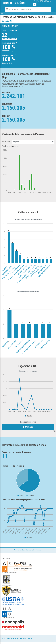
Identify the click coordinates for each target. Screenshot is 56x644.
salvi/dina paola (45, 345)
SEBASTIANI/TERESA (25, 272)
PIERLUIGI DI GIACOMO (10, 271)
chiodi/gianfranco (7, 342)
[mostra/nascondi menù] (2, 13)
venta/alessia (39, 344)
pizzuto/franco (12, 344)
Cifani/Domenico (23, 270)
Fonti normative (19, 550)
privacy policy (27, 639)
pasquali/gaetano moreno (28, 348)
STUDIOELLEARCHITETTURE (26, 274)
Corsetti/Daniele (15, 270)
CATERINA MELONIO (36, 271)
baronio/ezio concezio (23, 346)
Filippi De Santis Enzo (44, 271)
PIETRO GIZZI (43, 269)
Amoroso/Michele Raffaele (16, 273)
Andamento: (7, 141)
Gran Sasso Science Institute (12, 639)
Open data (39, 550)
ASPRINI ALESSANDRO (32, 272)
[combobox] (26, 9)
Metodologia (30, 550)
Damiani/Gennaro (8, 270)
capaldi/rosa (19, 344)
